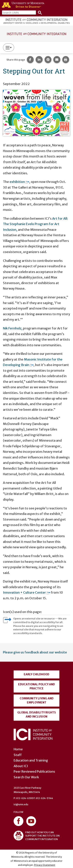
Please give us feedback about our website (35, 652)
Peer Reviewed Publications (34, 771)
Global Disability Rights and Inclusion (37, 715)
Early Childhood (36, 674)
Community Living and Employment (37, 700)
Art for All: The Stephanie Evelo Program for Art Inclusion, (35, 224)
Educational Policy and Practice (36, 686)
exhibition (19, 182)
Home (18, 749)
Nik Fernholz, (13, 328)
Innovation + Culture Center (27, 592)
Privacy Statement (45, 865)
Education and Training (31, 760)
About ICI (21, 766)
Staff (18, 755)
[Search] (39, 12)
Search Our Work (26, 777)
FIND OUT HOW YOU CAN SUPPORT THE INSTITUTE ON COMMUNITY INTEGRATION (37, 836)
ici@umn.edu (21, 804)
